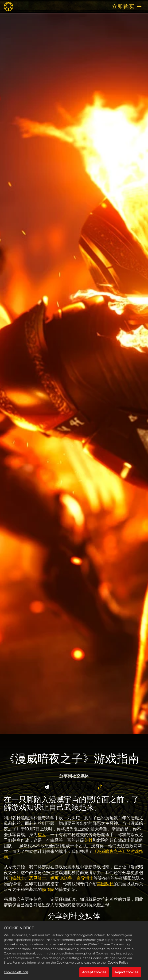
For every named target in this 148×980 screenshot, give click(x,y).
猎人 (42, 835)
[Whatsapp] (78, 787)
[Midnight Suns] (8, 7)
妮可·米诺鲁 (61, 878)
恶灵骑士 (38, 878)
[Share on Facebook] (68, 787)
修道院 (48, 890)
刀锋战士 (16, 878)
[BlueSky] (90, 787)
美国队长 (105, 884)
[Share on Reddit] (47, 787)
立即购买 (123, 7)
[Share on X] (58, 787)
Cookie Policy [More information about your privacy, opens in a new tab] (118, 968)
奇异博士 (85, 878)
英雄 (88, 840)
